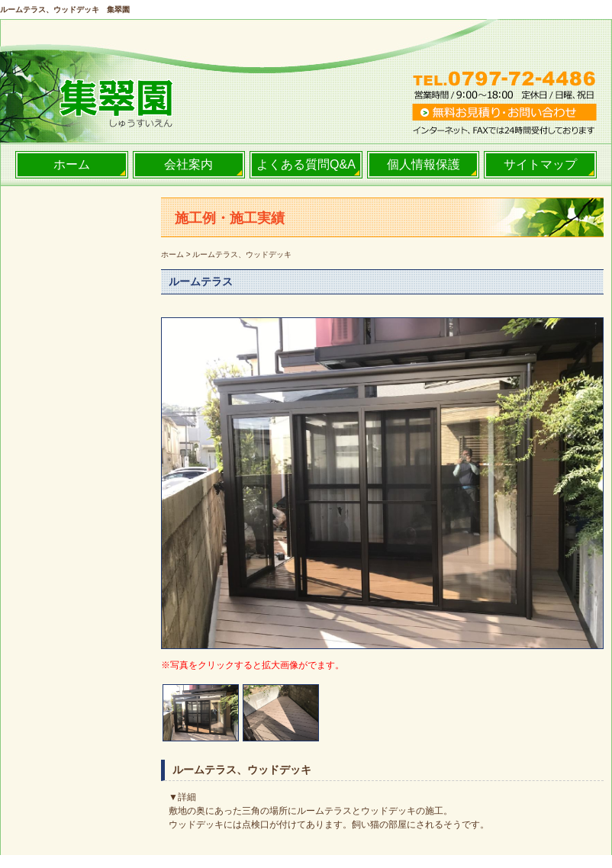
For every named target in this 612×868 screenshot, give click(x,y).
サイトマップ (540, 164)
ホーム (72, 164)
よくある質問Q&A (306, 164)
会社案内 (188, 164)
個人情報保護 (424, 164)
